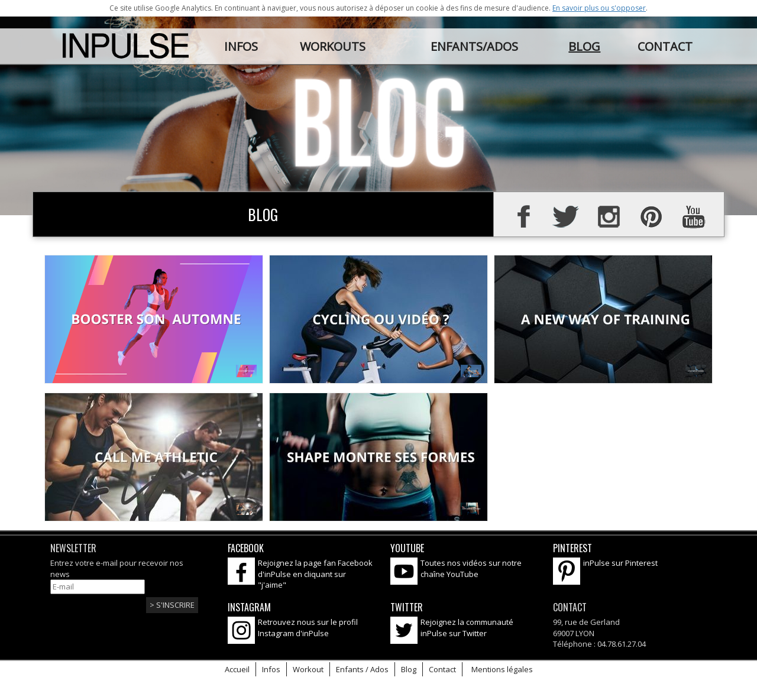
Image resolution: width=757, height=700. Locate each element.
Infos (271, 669)
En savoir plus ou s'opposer (599, 8)
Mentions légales (502, 669)
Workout (308, 669)
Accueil (237, 669)
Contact (442, 669)
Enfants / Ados (362, 669)
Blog (409, 669)
